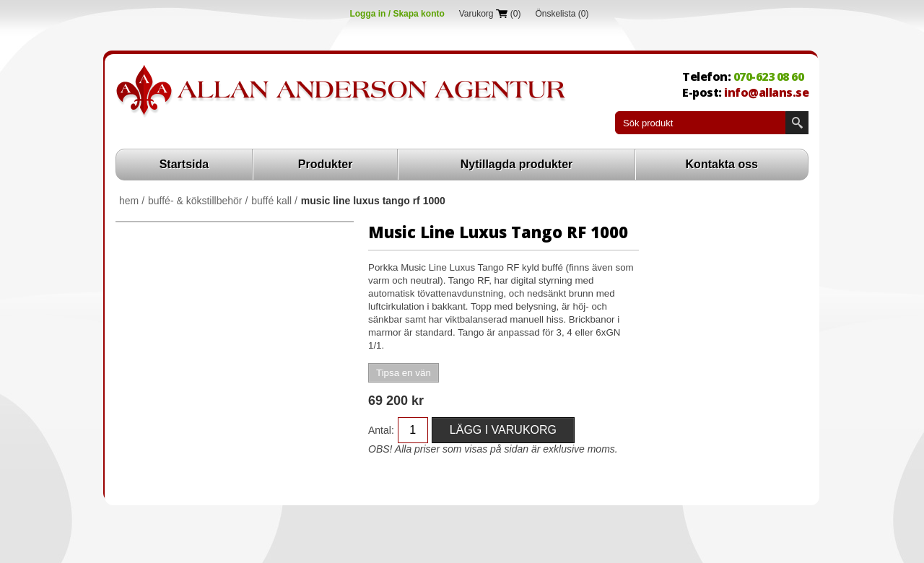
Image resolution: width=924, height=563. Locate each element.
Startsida (184, 164)
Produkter (326, 164)
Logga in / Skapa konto (397, 14)
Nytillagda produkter (517, 164)
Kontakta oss (722, 164)
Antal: (381, 430)
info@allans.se (766, 92)
